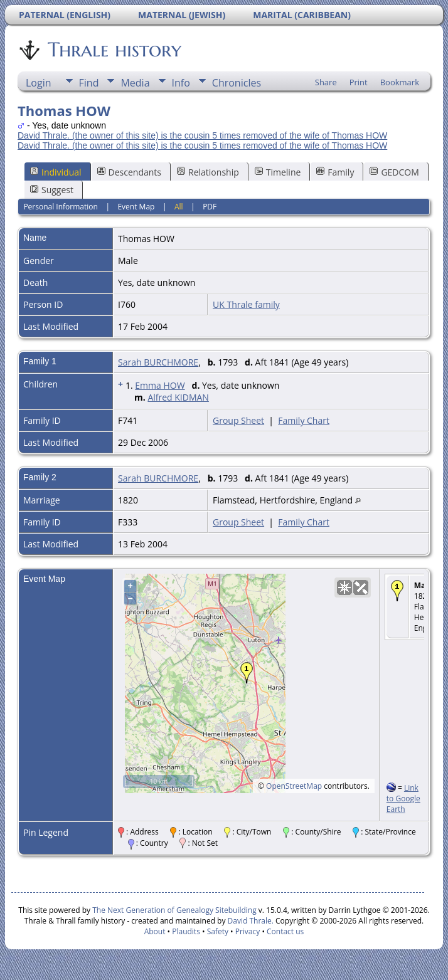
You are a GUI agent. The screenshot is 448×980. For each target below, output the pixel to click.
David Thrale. (249, 921)
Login (39, 83)
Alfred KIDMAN (178, 397)
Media (135, 83)
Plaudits (186, 931)
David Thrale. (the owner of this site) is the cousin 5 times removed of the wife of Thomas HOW (202, 135)
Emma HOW (160, 385)
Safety (218, 931)
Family (335, 172)
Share (326, 82)
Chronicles (237, 83)
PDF (210, 207)
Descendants (129, 172)
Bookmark (400, 82)
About (155, 931)
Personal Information (61, 207)
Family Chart (304, 420)
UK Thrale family (246, 304)
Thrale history (114, 50)
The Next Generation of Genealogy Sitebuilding (174, 910)
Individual (56, 172)
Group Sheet (238, 420)
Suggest (52, 190)
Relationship (208, 172)
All (179, 207)
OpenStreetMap (294, 786)
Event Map (136, 207)
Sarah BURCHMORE (158, 362)
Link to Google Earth (403, 798)
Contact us (285, 931)
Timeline (278, 172)
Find (89, 83)
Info (181, 83)
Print (359, 82)
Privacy (248, 931)
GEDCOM (394, 172)
